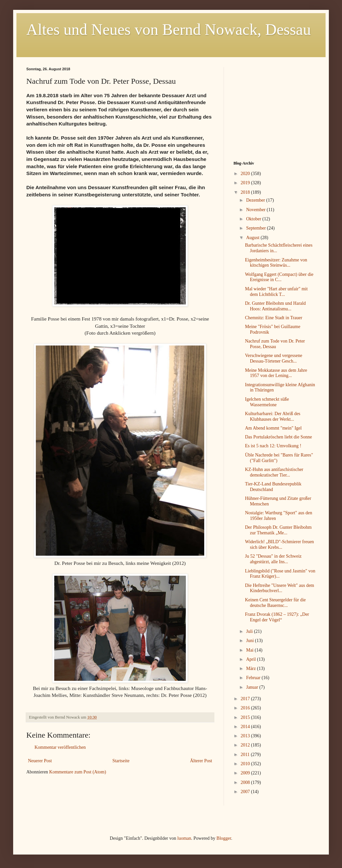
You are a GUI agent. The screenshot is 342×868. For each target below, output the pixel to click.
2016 (246, 708)
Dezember (256, 200)
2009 (246, 773)
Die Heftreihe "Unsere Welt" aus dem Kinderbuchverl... (280, 588)
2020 (246, 174)
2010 (246, 764)
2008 (246, 782)
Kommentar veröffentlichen (60, 747)
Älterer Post (201, 761)
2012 (246, 745)
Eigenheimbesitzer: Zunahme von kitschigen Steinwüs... (276, 263)
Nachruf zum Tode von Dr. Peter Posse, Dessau (275, 344)
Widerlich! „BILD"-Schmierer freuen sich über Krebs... (280, 545)
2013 (246, 736)
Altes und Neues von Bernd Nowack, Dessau (169, 29)
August (253, 238)
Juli (250, 631)
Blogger (224, 838)
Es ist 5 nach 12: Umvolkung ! (273, 446)
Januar (253, 687)
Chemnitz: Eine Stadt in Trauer (274, 318)
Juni (250, 641)
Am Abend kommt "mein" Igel (273, 428)
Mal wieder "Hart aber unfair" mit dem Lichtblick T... (276, 292)
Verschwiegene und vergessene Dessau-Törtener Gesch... (274, 358)
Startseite (121, 761)
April (251, 659)
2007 (246, 792)
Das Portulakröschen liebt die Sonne (279, 437)
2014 (246, 727)
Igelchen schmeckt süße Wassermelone (267, 402)
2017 (246, 699)
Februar (254, 678)
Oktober (254, 219)
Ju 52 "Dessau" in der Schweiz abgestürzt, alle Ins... (273, 559)
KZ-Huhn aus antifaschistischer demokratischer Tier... (274, 472)
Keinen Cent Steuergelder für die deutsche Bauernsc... (275, 603)
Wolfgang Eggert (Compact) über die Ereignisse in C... (279, 277)
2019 (246, 183)
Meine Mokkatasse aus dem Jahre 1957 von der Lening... (276, 373)
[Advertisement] (275, 108)
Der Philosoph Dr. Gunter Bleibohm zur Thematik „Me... (278, 530)
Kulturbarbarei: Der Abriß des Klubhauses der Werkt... (273, 416)
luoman (184, 838)
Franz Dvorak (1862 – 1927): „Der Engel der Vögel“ (277, 617)
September (256, 228)
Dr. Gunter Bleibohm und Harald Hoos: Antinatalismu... (275, 306)
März (251, 668)
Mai (250, 650)
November (256, 210)
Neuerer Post (40, 761)
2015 (246, 717)
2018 (246, 192)
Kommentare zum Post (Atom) (78, 772)
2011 (246, 755)
